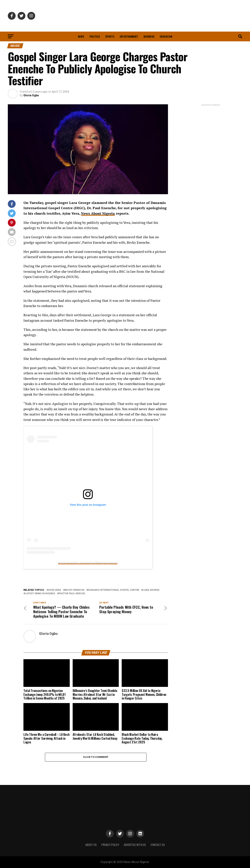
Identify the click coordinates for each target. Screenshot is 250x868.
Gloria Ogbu (31, 95)
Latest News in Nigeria (40, 594)
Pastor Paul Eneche (72, 594)
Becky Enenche (75, 590)
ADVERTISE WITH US (135, 845)
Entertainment (129, 36)
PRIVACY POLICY (110, 845)
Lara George (151, 590)
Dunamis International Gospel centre (114, 590)
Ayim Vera (55, 590)
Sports (110, 36)
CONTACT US (158, 845)
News (81, 36)
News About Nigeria (98, 213)
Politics (95, 36)
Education (166, 36)
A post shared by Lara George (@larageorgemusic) (88, 563)
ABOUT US (91, 845)
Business (149, 36)
